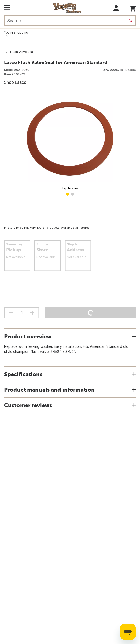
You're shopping (16, 32)
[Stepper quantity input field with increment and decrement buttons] (22, 313)
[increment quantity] (32, 313)
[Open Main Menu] (7, 8)
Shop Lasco (15, 82)
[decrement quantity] (11, 313)
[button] (116, 8)
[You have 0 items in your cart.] (133, 8)
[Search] (131, 21)
